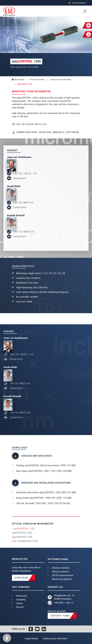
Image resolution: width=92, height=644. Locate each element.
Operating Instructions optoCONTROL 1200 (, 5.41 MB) (46, 492)
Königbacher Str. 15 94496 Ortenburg (64, 597)
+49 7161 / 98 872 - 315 (25, 174)
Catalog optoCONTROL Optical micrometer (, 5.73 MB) (46, 465)
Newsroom (22, 596)
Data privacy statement (55, 639)
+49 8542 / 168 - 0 (63, 603)
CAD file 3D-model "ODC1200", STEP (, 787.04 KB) (43, 503)
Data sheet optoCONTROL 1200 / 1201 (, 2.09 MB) (44, 471)
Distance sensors (61, 568)
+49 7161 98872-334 (24, 232)
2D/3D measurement (62, 575)
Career (19, 603)
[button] (7, 638)
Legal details (31, 639)
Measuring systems (62, 579)
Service (20, 607)
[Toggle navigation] (85, 11)
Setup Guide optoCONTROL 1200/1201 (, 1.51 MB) (44, 498)
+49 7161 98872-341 (24, 203)
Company (21, 600)
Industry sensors (60, 572)
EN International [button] (77, 3)
